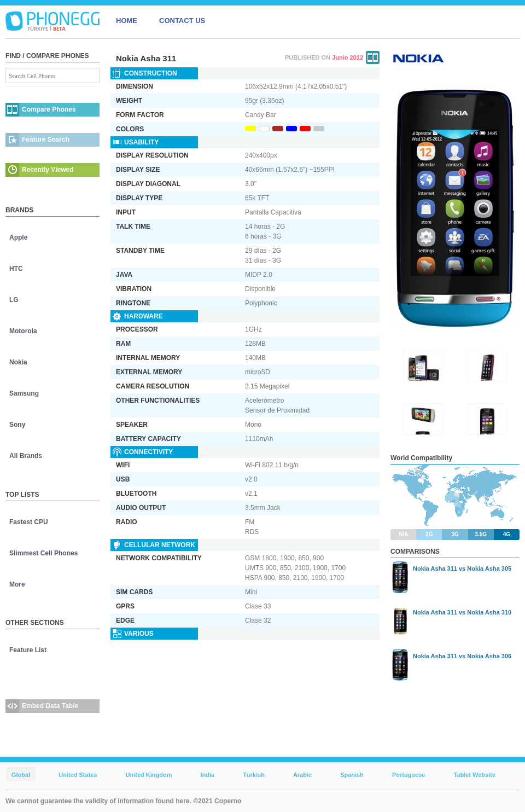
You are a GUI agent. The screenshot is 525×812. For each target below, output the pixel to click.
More (17, 584)
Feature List (28, 650)
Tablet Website (474, 775)
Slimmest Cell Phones (43, 553)
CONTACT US (182, 21)
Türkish (254, 775)
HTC (16, 269)
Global (21, 775)
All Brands (26, 456)
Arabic (302, 775)
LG (14, 300)
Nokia (18, 362)
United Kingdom (149, 775)
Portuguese (409, 775)
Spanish (352, 775)
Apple (18, 237)
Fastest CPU (29, 522)
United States (78, 775)
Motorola (23, 331)
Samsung (24, 393)
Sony (17, 425)
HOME (127, 21)
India (207, 775)
